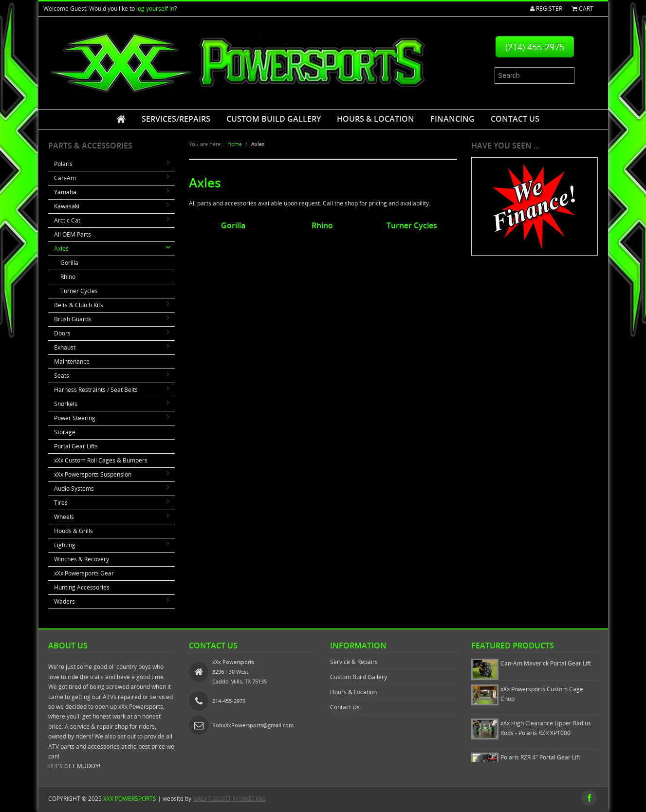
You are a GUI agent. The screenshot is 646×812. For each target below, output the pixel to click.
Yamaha (65, 192)
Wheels (64, 517)
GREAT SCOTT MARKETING (229, 799)
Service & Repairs (354, 662)
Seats (62, 376)
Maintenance (72, 361)
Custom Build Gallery (274, 119)
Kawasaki (67, 206)
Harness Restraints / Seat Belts (96, 390)
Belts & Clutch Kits (79, 305)
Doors (62, 333)
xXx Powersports (130, 799)
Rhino (68, 277)
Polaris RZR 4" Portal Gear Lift (540, 757)
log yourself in (155, 9)
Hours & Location (376, 119)
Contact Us (515, 119)
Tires (61, 503)
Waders (65, 601)
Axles (61, 249)
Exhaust (65, 347)
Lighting (65, 545)
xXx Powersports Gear (84, 573)
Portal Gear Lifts (76, 446)
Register (546, 9)
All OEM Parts (73, 234)
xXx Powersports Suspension (93, 474)
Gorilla (69, 263)
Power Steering (75, 418)
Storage (65, 432)
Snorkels (66, 404)
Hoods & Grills (74, 531)
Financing (452, 119)
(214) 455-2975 (535, 47)
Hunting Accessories (82, 587)
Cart (583, 9)
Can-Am (65, 178)
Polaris (63, 164)
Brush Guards (73, 319)
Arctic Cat (67, 220)
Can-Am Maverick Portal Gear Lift (546, 663)
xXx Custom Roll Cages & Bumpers (101, 460)
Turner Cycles (79, 291)
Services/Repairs (176, 119)
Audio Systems (74, 489)
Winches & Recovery (82, 559)
